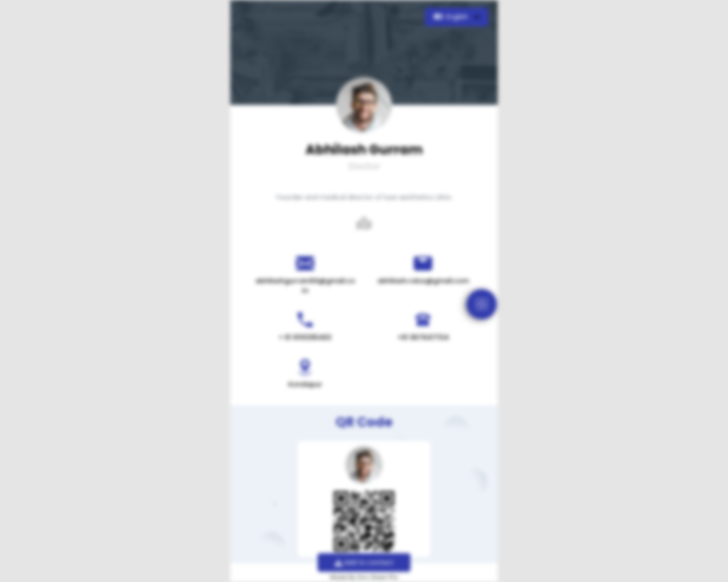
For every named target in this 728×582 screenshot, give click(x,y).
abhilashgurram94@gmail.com (305, 286)
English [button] (452, 17)
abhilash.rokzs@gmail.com (423, 281)
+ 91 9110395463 (305, 337)
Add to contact (364, 563)
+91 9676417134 (423, 337)
